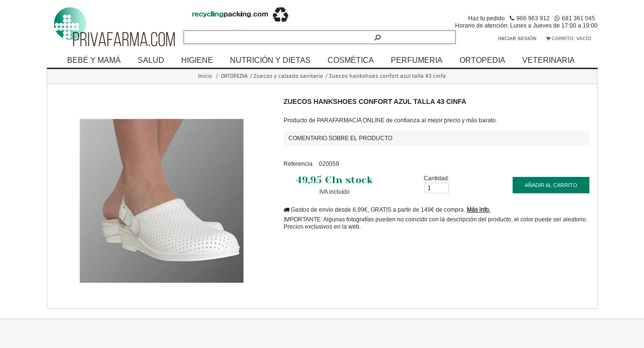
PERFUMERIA (417, 60)
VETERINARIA (549, 60)
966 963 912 (533, 18)
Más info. (479, 210)
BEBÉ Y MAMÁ (94, 60)
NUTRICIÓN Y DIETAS (270, 60)
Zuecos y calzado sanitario (288, 76)
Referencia (298, 164)
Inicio (205, 76)
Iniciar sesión (517, 38)
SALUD (151, 60)
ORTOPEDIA (482, 60)
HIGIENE (197, 60)
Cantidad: (436, 178)
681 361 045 (579, 18)
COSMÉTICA (351, 60)
